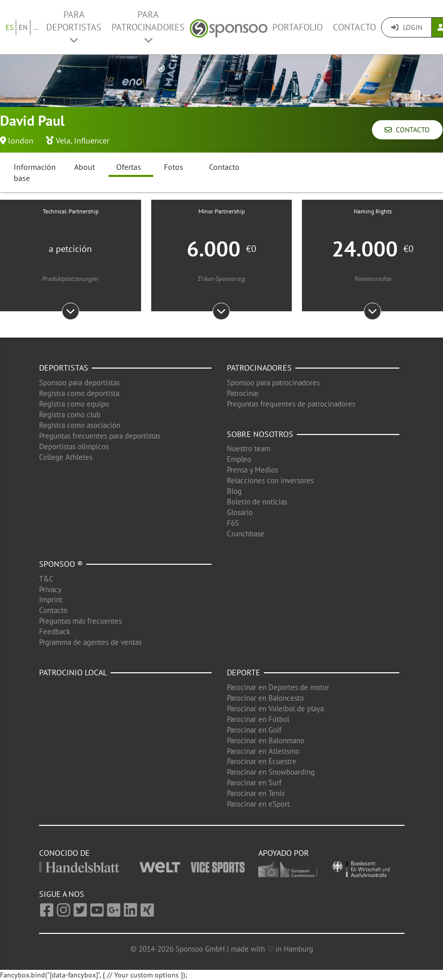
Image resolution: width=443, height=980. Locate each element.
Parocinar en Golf (254, 730)
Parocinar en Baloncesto (265, 698)
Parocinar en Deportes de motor (278, 687)
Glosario (240, 512)
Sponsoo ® (61, 564)
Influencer (92, 140)
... (36, 27)
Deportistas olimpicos (74, 446)
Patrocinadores (259, 368)
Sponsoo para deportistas (79, 383)
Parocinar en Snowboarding (271, 772)
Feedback (55, 631)
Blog (234, 491)
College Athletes (66, 457)
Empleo (239, 459)
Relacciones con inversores (270, 480)
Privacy (50, 589)
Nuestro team (249, 448)
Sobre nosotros (260, 434)
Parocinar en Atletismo (263, 751)
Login (407, 27)
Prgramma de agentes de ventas (90, 642)
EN (23, 27)
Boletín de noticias (257, 502)
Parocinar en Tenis (256, 793)
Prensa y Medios (252, 470)
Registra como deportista (79, 393)
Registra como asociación (80, 425)
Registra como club (70, 414)
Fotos (174, 167)
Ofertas (129, 167)
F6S (233, 523)
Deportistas (64, 368)
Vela (63, 140)
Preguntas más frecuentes (80, 621)
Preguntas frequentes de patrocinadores (291, 404)
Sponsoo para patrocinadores (273, 383)
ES (9, 27)
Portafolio (298, 27)
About (84, 167)
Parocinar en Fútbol (258, 719)
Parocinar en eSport (258, 804)
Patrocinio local (73, 672)
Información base (35, 173)
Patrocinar (243, 393)
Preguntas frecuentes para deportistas (100, 436)
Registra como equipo (74, 404)
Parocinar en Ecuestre (262, 761)
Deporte (244, 672)
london (21, 140)
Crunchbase (246, 534)
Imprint (51, 600)
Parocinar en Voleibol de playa (275, 709)
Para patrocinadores (148, 27)
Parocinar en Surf (254, 783)
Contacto (354, 27)
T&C (46, 579)
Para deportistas (74, 27)
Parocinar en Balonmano (266, 740)
